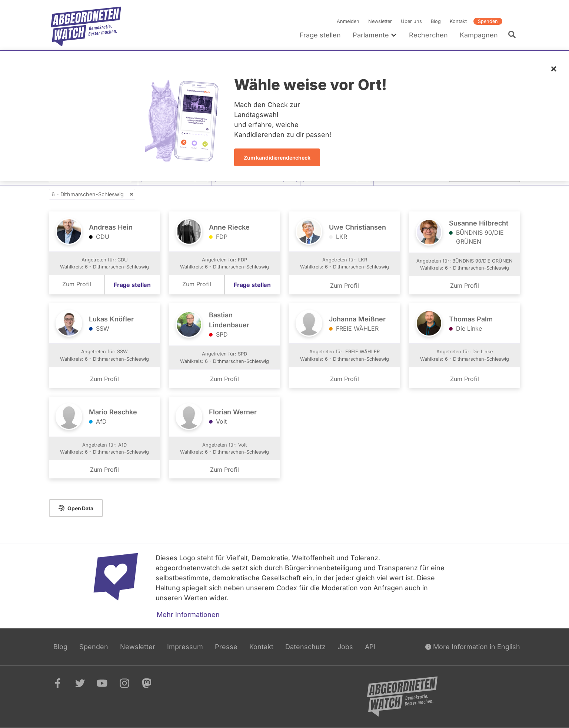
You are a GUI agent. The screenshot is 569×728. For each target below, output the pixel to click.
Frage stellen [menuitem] (320, 35)
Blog (436, 21)
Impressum (185, 647)
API (370, 647)
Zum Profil (77, 284)
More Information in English (473, 647)
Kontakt (458, 21)
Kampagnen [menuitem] (479, 35)
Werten (196, 598)
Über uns (411, 21)
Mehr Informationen (188, 615)
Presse (226, 647)
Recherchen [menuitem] (428, 35)
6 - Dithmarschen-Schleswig (88, 194)
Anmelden (348, 21)
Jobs (345, 647)
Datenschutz (305, 647)
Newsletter (380, 21)
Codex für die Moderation (317, 588)
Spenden (488, 21)
